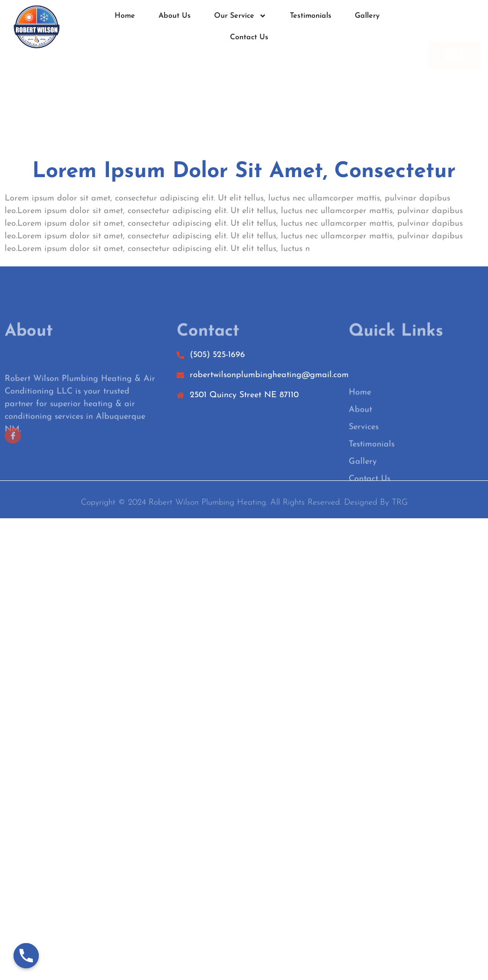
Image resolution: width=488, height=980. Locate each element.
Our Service (240, 16)
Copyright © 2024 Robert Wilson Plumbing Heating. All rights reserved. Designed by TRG (244, 505)
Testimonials (311, 16)
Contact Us (249, 38)
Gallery (367, 16)
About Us (175, 16)
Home (125, 16)
